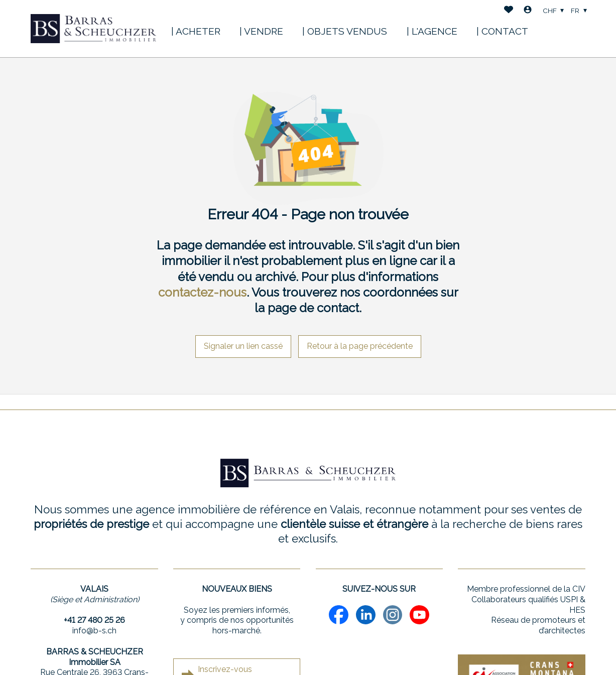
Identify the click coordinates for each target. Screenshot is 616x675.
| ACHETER (196, 31)
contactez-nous (202, 292)
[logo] (93, 29)
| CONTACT (502, 31)
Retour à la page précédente (360, 346)
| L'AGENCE (432, 31)
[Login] (528, 11)
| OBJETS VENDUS (345, 31)
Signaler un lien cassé (243, 346)
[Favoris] (509, 11)
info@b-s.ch (94, 631)
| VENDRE (261, 31)
